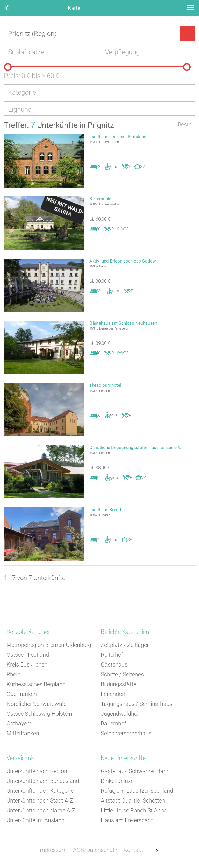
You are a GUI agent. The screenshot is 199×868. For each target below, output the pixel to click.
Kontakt (133, 854)
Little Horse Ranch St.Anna (134, 814)
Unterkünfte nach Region (37, 775)
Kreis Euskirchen (27, 668)
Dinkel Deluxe (117, 785)
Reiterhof (112, 658)
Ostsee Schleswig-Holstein (39, 717)
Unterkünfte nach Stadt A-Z (40, 804)
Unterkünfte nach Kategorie (40, 794)
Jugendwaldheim (122, 717)
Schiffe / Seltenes (122, 678)
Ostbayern (19, 727)
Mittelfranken (23, 737)
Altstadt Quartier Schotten (133, 804)
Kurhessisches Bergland (36, 688)
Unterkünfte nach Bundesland (43, 785)
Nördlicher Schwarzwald (37, 708)
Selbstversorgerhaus (126, 737)
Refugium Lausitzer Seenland (137, 794)
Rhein (13, 678)
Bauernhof (113, 727)
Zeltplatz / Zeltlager (125, 649)
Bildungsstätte (119, 688)
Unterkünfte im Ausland (35, 824)
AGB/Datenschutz (95, 854)
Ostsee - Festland (28, 658)
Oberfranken (22, 698)
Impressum (53, 854)
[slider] (8, 68)
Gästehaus (114, 668)
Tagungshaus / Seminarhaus (137, 708)
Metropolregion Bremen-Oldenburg (49, 649)
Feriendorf (113, 698)
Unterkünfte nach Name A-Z (41, 814)
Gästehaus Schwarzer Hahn (135, 775)
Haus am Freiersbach (127, 824)
